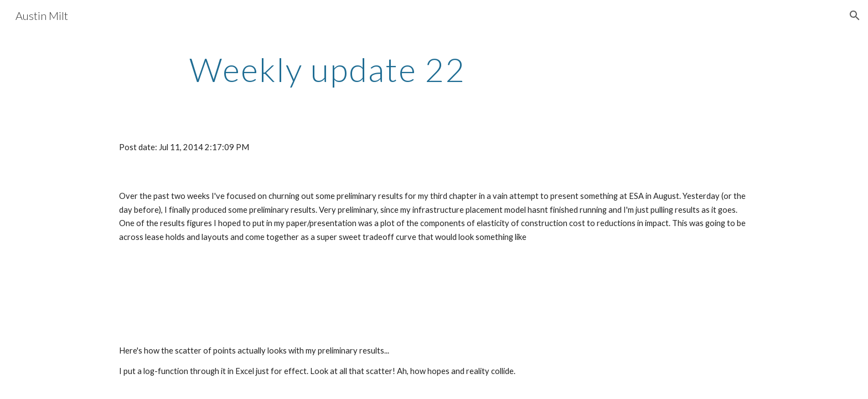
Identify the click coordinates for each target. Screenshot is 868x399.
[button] (855, 16)
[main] (328, 69)
